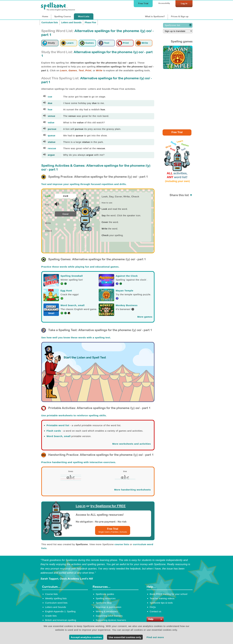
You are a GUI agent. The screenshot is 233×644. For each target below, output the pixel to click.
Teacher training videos (162, 598)
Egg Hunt (66, 291)
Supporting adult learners (109, 616)
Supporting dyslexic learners (111, 620)
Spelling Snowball (72, 276)
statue (52, 142)
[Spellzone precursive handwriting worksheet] (71, 480)
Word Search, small (73, 305)
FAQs (153, 607)
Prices (180, 16)
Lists (84, 16)
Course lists (51, 594)
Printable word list (58, 425)
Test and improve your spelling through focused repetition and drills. (84, 184)
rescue (52, 148)
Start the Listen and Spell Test (85, 357)
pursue (52, 129)
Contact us (155, 611)
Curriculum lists (50, 22)
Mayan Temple (124, 291)
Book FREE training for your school (168, 594)
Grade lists (51, 616)
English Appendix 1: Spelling (60, 611)
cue (50, 97)
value (51, 122)
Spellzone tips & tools (161, 603)
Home (45, 16)
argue (51, 155)
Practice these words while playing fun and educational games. (80, 267)
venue (52, 116)
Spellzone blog (104, 603)
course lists (122, 544)
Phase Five (90, 22)
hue (50, 109)
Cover (66, 214)
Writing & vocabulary (107, 611)
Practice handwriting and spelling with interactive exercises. (79, 462)
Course (63, 16)
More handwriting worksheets (132, 490)
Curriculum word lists (56, 603)
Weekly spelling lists (56, 598)
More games (145, 317)
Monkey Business (127, 305)
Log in (81, 506)
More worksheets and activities (132, 444)
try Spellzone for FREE (108, 506)
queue (52, 135)
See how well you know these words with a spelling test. (76, 337)
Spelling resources (106, 598)
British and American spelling (61, 620)
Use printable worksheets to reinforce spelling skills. (74, 415)
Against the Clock (127, 276)
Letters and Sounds (71, 22)
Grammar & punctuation (109, 607)
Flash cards (54, 431)
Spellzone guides (105, 594)
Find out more (155, 637)
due (50, 103)
